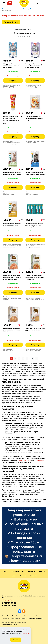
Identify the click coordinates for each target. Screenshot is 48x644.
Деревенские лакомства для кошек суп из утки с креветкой (12, 330)
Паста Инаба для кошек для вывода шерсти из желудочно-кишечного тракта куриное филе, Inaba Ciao (13, 120)
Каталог (10, 3)
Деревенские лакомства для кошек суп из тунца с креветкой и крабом (12, 278)
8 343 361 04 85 (9, 605)
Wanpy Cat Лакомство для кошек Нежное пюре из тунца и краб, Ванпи (34, 66)
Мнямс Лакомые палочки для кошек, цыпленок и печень (12, 225)
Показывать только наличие (25, 33)
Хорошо (16, 640)
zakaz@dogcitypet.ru (9, 600)
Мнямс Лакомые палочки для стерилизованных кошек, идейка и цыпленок (35, 225)
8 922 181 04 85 (9, 603)
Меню (4, 3)
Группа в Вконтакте (20, 611)
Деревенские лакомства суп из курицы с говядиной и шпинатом (35, 278)
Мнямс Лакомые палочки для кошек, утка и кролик (12, 173)
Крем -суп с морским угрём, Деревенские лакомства (35, 329)
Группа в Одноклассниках (24, 611)
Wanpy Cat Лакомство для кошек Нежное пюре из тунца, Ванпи (12, 66)
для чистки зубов (24, 460)
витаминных (39, 460)
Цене (29, 30)
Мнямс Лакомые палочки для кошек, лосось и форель (35, 173)
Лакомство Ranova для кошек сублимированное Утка (34, 118)
